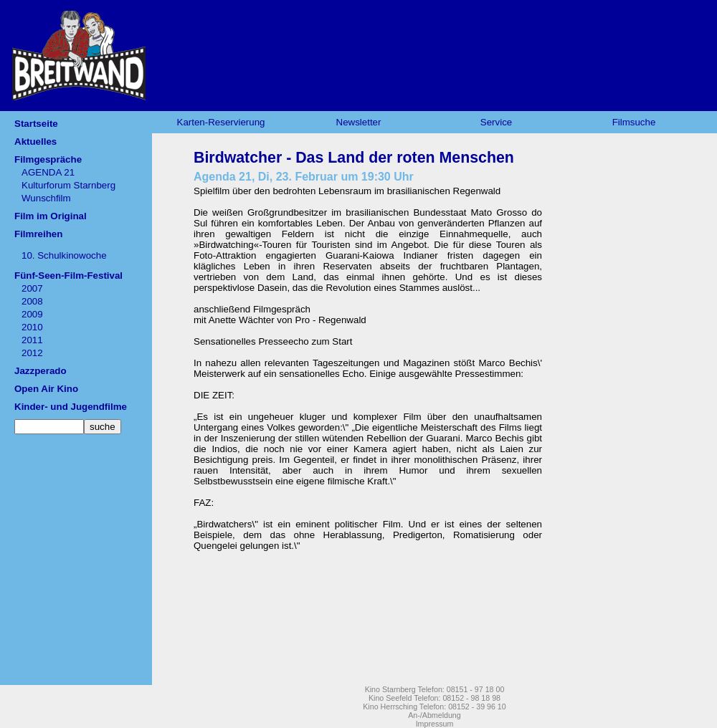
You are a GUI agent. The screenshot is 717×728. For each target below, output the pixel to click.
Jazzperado (41, 371)
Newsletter (359, 122)
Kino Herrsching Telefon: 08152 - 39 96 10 (434, 707)
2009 (32, 314)
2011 (32, 340)
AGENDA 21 (48, 172)
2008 (32, 301)
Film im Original (51, 216)
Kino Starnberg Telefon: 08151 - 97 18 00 (435, 689)
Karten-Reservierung (221, 122)
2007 (32, 288)
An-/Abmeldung (434, 715)
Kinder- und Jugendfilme (71, 407)
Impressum (435, 724)
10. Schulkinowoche (64, 255)
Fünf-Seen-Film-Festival (68, 276)
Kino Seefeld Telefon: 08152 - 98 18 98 (435, 698)
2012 (32, 353)
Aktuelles (35, 142)
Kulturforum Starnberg (68, 185)
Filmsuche (634, 122)
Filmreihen (38, 234)
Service (496, 122)
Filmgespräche (48, 159)
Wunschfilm (46, 198)
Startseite (36, 124)
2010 (32, 327)
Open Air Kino (46, 389)
